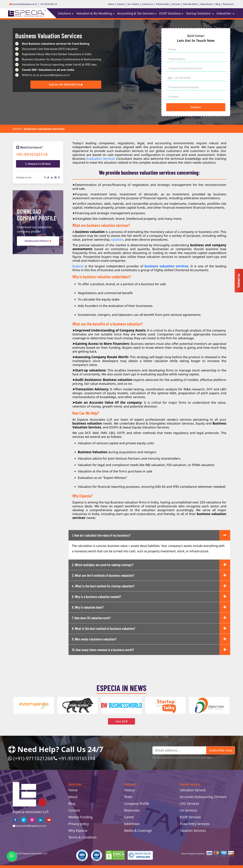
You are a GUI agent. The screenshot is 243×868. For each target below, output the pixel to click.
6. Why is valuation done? (88, 607)
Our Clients (133, 4)
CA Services (188, 810)
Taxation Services (193, 830)
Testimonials (162, 4)
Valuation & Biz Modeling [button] (94, 13)
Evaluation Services (101, 159)
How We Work (190, 4)
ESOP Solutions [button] (170, 13)
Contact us (238, 281)
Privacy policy (79, 824)
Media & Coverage (138, 830)
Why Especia (78, 830)
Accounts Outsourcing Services (203, 797)
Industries (224, 13)
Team (128, 797)
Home (17, 129)
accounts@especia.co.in (23, 4)
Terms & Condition (82, 837)
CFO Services (189, 804)
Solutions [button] (64, 13)
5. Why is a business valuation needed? (96, 597)
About (111, 4)
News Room (207, 4)
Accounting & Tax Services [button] (136, 13)
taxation (117, 239)
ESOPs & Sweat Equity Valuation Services (139, 427)
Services (176, 4)
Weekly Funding (80, 817)
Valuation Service (193, 790)
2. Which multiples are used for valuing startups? (103, 565)
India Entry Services (195, 824)
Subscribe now (220, 750)
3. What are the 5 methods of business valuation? (103, 575)
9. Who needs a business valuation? (94, 639)
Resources (228, 4)
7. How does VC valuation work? (91, 618)
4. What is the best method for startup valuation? (103, 586)
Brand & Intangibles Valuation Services (165, 423)
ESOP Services (190, 817)
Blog (218, 4)
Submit (196, 107)
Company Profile (137, 804)
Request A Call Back (38, 164)
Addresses (132, 824)
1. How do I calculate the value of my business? (101, 535)
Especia (78, 266)
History (121, 4)
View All (122, 721)
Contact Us (147, 4)
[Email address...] (179, 750)
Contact (74, 810)
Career (129, 817)
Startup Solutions (199, 13)
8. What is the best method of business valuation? (104, 628)
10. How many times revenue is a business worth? (103, 650)
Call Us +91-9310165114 (66, 85)
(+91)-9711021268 (30, 758)
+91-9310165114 (48, 4)
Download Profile (38, 241)
